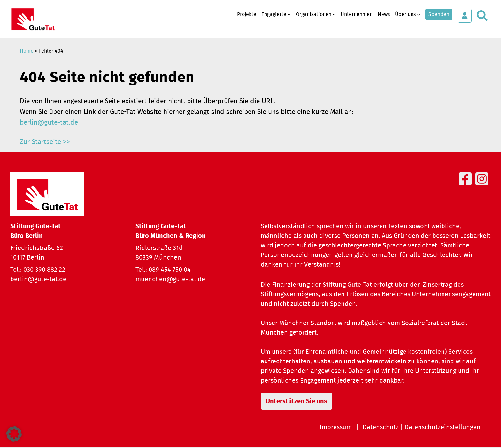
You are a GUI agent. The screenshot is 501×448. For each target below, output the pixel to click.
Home (27, 51)
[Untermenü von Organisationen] (334, 14)
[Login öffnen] (465, 16)
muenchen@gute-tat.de (170, 279)
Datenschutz (381, 428)
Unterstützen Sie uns (299, 402)
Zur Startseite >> (45, 142)
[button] (14, 434)
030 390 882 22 (44, 270)
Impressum (336, 428)
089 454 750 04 (170, 270)
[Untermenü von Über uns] (419, 14)
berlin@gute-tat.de (49, 122)
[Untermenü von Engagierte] (289, 14)
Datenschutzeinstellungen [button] (443, 428)
